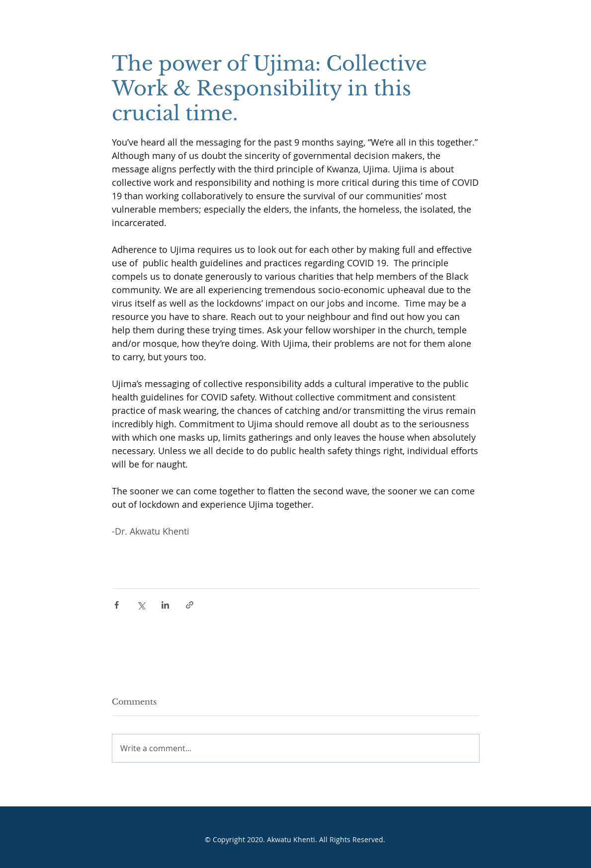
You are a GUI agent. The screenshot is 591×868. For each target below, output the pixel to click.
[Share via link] (190, 605)
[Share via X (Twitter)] (141, 605)
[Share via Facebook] (117, 605)
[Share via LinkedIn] (165, 605)
